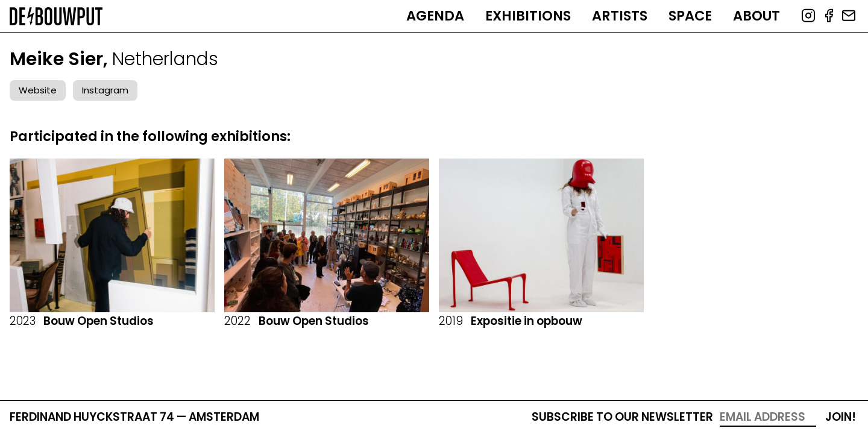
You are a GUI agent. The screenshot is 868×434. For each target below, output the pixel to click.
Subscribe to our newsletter (622, 417)
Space (690, 16)
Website (38, 90)
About (756, 16)
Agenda (435, 16)
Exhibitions (528, 16)
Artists (620, 16)
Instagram (105, 90)
